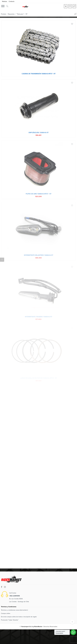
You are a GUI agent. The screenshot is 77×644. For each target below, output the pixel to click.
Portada (3, 14)
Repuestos (11, 14)
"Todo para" (20, 14)
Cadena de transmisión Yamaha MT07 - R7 (39, 74)
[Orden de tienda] (75, 14)
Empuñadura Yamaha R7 (39, 134)
